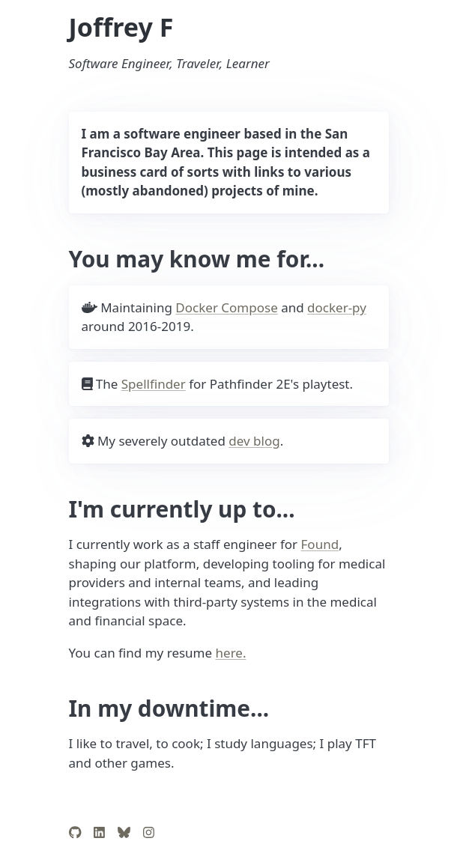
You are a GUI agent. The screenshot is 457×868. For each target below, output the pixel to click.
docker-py (337, 307)
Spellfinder (154, 384)
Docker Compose (226, 307)
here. (231, 653)
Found (320, 544)
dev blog (254, 441)
